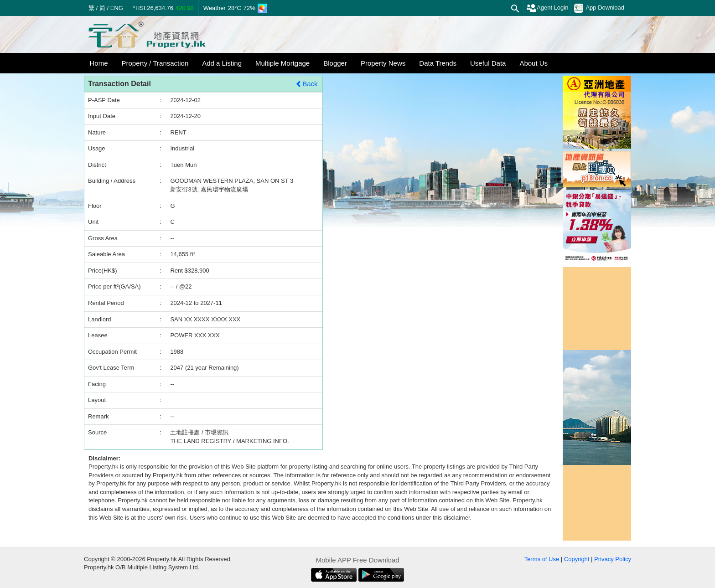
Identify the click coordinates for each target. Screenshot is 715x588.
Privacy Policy (613, 559)
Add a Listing (222, 63)
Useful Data (488, 63)
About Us (534, 63)
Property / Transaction (155, 63)
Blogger (335, 63)
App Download (599, 8)
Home (99, 63)
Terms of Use (542, 559)
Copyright (577, 559)
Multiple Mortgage (282, 63)
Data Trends (438, 63)
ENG (117, 8)
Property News (383, 63)
